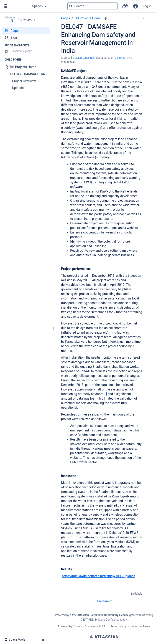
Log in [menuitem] (147, 6)
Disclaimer (104, 601)
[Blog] (26, 38)
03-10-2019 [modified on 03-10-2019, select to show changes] (122, 58)
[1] (105, 394)
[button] (5, 6)
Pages (65, 18)
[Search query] (92, 6)
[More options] (145, 18)
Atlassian (104, 636)
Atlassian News (141, 626)
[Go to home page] (19, 6)
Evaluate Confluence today (111, 620)
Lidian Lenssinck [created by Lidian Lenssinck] (85, 58)
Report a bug (118, 626)
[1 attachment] (106, 18)
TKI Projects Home (87, 18)
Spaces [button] (38, 6)
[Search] (71, 6)
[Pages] (26, 31)
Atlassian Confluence (86, 626)
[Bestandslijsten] (26, 51)
